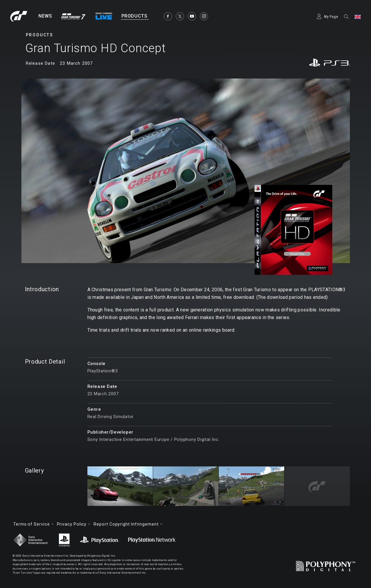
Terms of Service (32, 524)
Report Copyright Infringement (126, 524)
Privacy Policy (72, 524)
